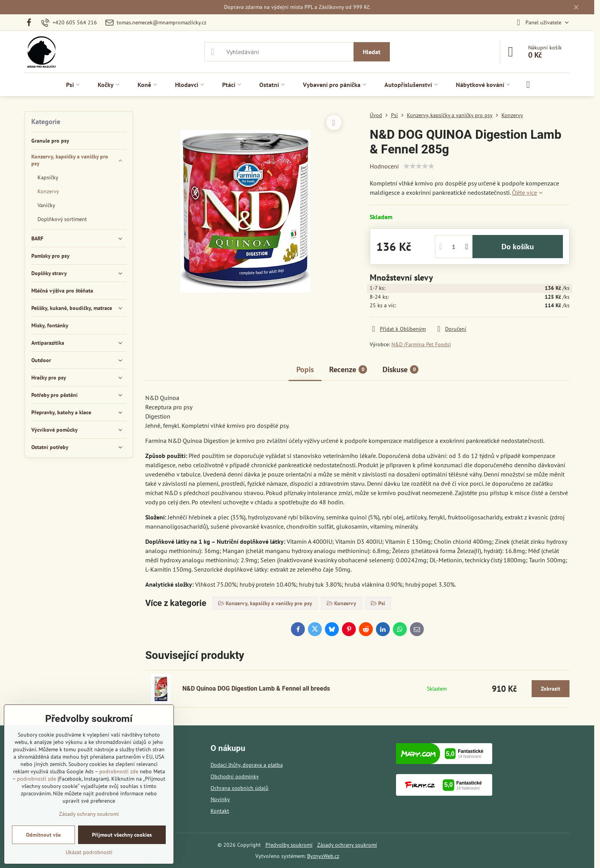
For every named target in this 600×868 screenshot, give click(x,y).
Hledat (372, 52)
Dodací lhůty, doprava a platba (247, 765)
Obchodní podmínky (235, 776)
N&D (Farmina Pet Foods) (421, 344)
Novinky (220, 799)
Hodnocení (384, 166)
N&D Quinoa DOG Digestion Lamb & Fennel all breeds (256, 688)
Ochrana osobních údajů (240, 788)
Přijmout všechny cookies (122, 835)
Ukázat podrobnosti (89, 852)
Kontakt (220, 811)
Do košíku (518, 247)
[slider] (419, 166)
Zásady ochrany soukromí (347, 845)
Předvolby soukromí (289, 845)
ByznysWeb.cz (323, 856)
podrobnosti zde (119, 771)
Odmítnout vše (43, 835)
